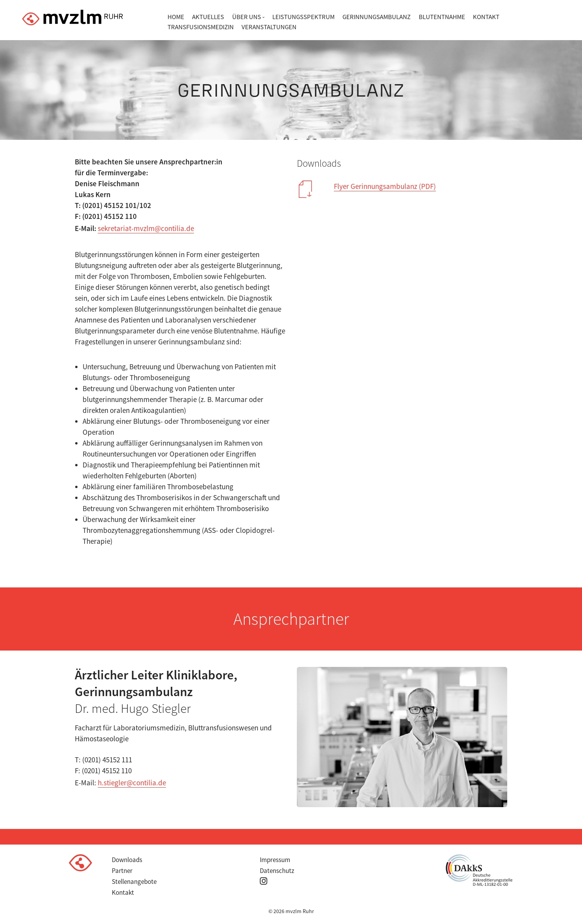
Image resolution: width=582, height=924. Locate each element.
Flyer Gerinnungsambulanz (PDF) (385, 186)
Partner (122, 871)
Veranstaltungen (269, 27)
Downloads (127, 860)
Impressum (275, 860)
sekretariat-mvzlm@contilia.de (146, 228)
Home (176, 17)
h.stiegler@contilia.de (132, 783)
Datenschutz (277, 871)
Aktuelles (208, 17)
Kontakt (486, 17)
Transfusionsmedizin (201, 27)
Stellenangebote (134, 882)
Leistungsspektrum (303, 17)
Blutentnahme (442, 17)
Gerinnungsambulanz (377, 17)
